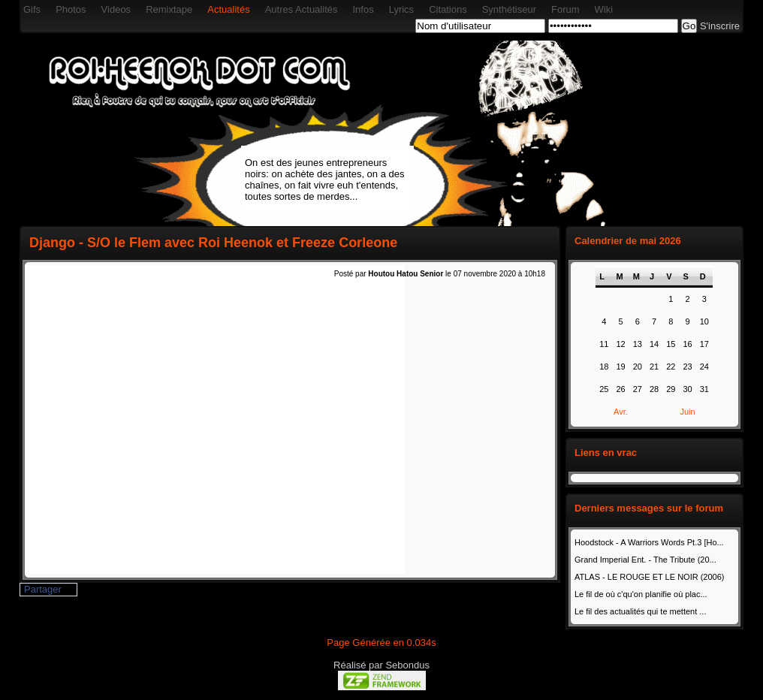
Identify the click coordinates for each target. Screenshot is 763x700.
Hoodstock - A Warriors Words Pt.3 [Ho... (649, 542)
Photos (71, 9)
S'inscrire (720, 26)
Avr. (621, 412)
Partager (43, 589)
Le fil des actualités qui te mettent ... (640, 611)
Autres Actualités (302, 9)
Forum (565, 9)
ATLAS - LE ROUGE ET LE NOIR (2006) (650, 577)
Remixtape (169, 9)
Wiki (604, 9)
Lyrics (401, 9)
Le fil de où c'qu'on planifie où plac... (641, 594)
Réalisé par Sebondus (381, 665)
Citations (448, 9)
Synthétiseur (509, 9)
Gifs (32, 9)
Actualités (228, 9)
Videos (116, 9)
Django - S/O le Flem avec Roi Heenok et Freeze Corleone (213, 243)
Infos (363, 9)
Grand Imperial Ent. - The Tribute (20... (645, 560)
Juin (687, 412)
